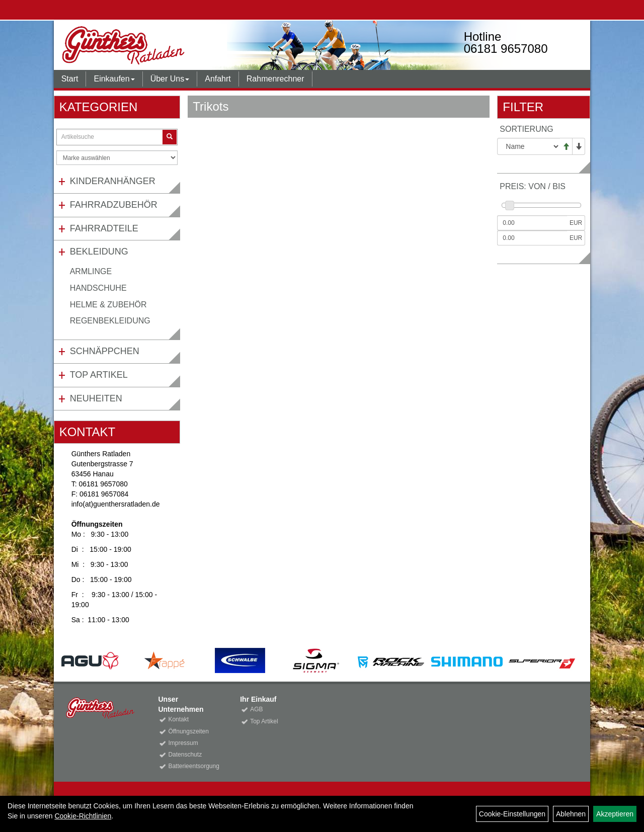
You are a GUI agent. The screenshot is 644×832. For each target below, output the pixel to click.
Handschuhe (98, 288)
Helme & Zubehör (108, 305)
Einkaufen (114, 79)
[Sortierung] (529, 146)
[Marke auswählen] (117, 158)
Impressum (183, 743)
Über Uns (170, 79)
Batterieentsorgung (193, 766)
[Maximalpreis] (532, 238)
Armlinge (91, 271)
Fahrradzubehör (114, 205)
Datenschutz (185, 755)
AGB (256, 709)
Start (70, 79)
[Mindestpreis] (532, 223)
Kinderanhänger (113, 181)
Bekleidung (99, 252)
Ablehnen (571, 814)
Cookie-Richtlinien (83, 816)
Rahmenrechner (275, 79)
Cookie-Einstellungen (512, 814)
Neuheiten (96, 398)
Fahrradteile (104, 228)
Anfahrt (218, 79)
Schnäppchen (105, 351)
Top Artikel (99, 375)
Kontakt (178, 719)
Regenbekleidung (110, 321)
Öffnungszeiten (188, 731)
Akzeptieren (615, 814)
